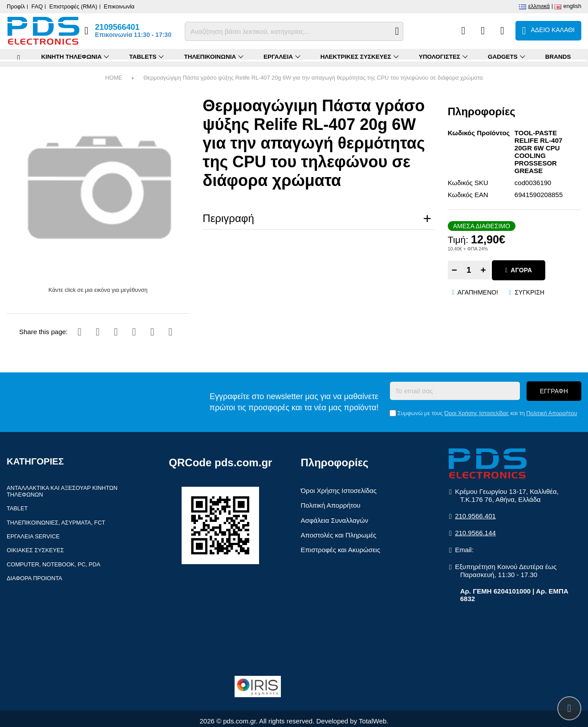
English (572, 6)
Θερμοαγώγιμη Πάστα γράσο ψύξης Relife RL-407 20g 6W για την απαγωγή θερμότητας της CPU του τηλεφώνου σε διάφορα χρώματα (313, 78)
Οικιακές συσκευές (35, 550)
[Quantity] (469, 270)
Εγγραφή (554, 391)
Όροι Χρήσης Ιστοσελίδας (476, 413)
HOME (114, 78)
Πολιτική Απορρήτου (552, 413)
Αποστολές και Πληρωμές (339, 535)
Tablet (17, 508)
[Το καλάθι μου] (548, 31)
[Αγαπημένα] (483, 31)
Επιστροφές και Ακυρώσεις (341, 550)
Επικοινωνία (119, 6)
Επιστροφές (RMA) (73, 6)
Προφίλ (16, 6)
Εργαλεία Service (33, 536)
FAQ (37, 6)
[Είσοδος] (502, 31)
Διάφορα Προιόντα (34, 578)
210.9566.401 (475, 516)
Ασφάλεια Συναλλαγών (335, 520)
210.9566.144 (475, 533)
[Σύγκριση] (463, 31)
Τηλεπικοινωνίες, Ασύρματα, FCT (56, 523)
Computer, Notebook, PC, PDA (53, 564)
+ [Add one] (483, 270)
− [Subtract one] (454, 270)
